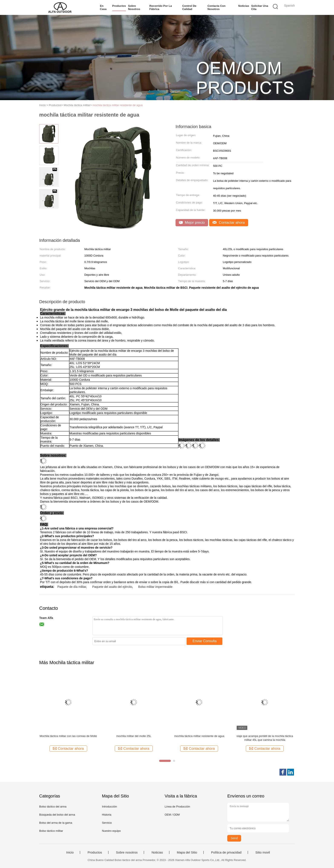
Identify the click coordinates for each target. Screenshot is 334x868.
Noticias (244, 6)
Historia (107, 815)
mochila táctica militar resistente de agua (117, 105)
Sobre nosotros (134, 7)
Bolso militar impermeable (155, 587)
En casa (103, 7)
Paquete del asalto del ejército (112, 587)
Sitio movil (263, 852)
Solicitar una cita (260, 7)
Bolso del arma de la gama (56, 823)
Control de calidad (189, 7)
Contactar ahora (229, 223)
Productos (119, 6)
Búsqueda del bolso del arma (57, 815)
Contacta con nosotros (217, 7)
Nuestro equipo (111, 831)
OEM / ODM (172, 815)
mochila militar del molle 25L (134, 736)
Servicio (107, 823)
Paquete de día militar (72, 587)
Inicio (70, 852)
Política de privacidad (226, 852)
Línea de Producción (177, 807)
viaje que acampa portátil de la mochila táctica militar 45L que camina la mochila (265, 738)
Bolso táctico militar (51, 831)
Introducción (109, 807)
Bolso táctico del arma (53, 807)
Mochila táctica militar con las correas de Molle (68, 736)
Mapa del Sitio (187, 852)
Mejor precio (192, 223)
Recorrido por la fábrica (161, 7)
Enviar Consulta (205, 641)
